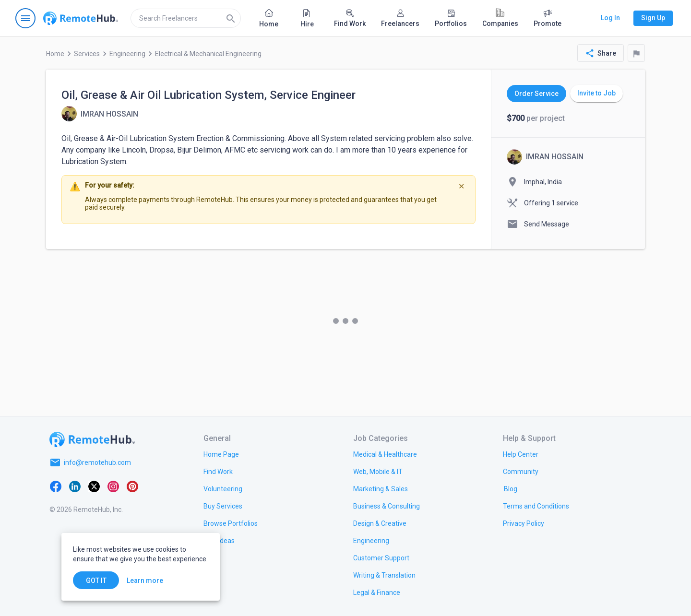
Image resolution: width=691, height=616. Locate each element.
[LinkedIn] (75, 486)
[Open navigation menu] (25, 18)
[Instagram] (113, 486)
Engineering (127, 54)
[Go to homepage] (81, 18)
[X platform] (94, 486)
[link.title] (221, 454)
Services (87, 54)
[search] (186, 18)
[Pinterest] (132, 486)
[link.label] (521, 454)
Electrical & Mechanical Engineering (208, 54)
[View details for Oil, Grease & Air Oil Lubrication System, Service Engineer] (100, 114)
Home (55, 54)
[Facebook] (56, 486)
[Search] (231, 18)
